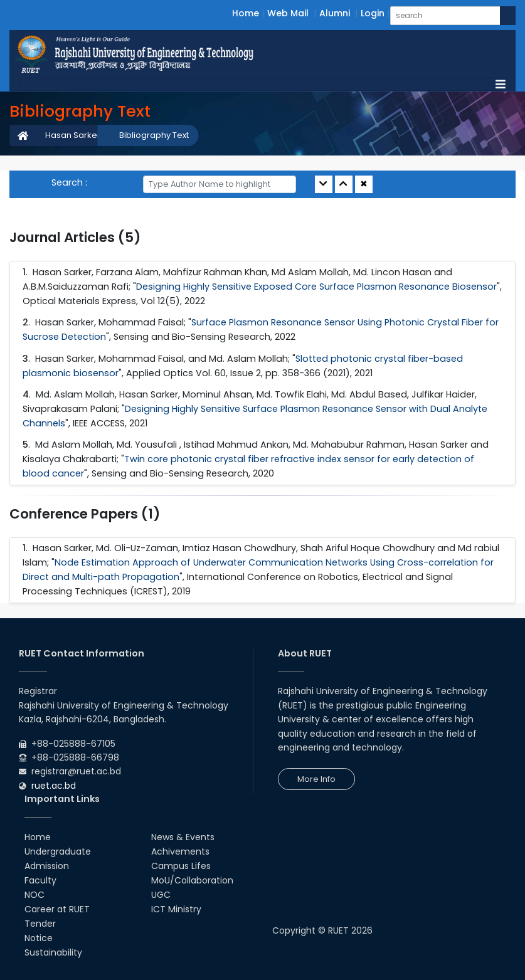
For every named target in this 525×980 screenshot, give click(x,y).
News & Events (183, 837)
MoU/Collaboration (192, 880)
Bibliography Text (154, 135)
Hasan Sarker (73, 135)
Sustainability (53, 952)
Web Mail (288, 13)
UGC (161, 895)
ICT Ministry (176, 909)
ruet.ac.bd (54, 786)
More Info (316, 779)
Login (373, 13)
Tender (40, 924)
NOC (34, 895)
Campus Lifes (181, 866)
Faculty (40, 880)
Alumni (335, 13)
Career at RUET (57, 909)
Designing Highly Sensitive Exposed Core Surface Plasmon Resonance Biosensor (316, 287)
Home (246, 13)
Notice (39, 938)
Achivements (180, 851)
